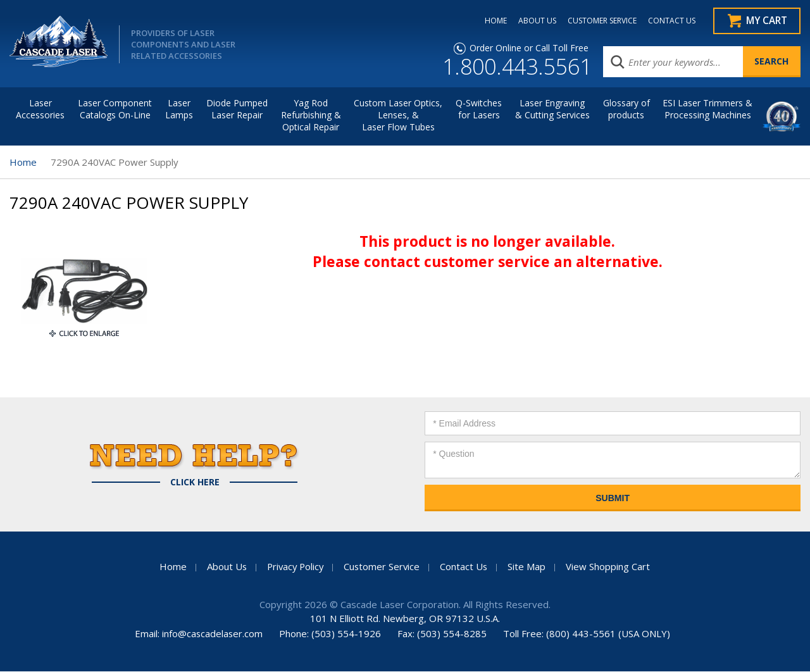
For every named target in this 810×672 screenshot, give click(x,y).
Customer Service (383, 567)
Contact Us (466, 567)
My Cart (766, 21)
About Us (224, 567)
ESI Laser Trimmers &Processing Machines (707, 109)
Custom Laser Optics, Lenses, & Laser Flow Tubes (398, 115)
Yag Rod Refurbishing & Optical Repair (311, 115)
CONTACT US (669, 21)
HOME (493, 21)
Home (23, 163)
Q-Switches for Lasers (479, 109)
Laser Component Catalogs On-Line (115, 109)
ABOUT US (534, 21)
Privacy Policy (294, 567)
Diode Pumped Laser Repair (237, 109)
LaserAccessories (40, 109)
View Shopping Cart (610, 567)
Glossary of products (626, 109)
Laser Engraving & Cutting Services (552, 109)
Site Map (529, 567)
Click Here (195, 483)
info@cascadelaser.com (212, 634)
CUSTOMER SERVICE (599, 21)
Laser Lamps (179, 109)
